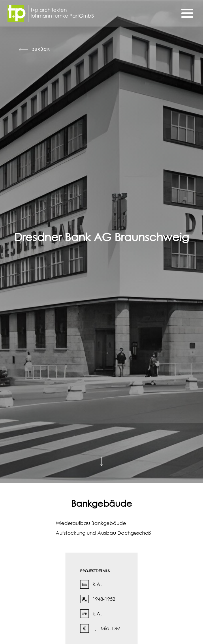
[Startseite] (51, 13)
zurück (41, 49)
